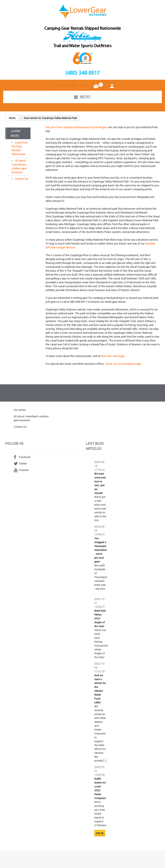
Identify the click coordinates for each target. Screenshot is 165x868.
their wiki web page (113, 356)
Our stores (20, 410)
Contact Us (21, 179)
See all (100, 833)
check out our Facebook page (123, 364)
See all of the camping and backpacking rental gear (77, 127)
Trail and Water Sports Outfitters (82, 46)
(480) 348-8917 (82, 73)
